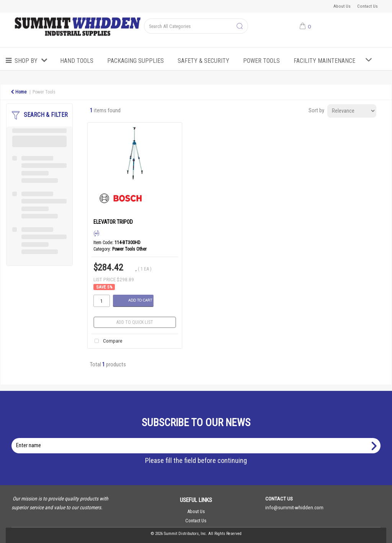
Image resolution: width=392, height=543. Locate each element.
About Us (342, 6)
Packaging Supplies (136, 61)
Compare (107, 341)
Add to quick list (135, 322)
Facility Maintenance (324, 61)
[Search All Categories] (196, 26)
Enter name (198, 438)
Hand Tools (77, 61)
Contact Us (367, 6)
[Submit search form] (240, 26)
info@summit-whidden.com (294, 507)
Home (19, 92)
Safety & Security (203, 61)
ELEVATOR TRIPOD (113, 222)
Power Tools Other (129, 249)
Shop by (26, 61)
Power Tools (261, 61)
